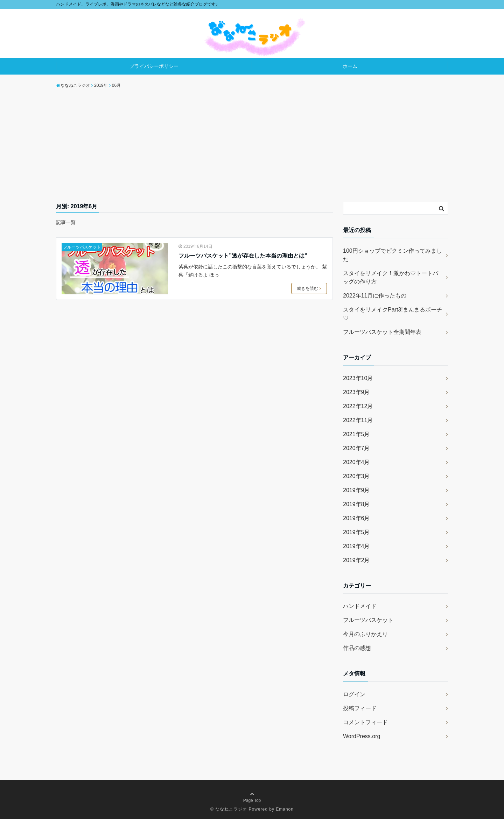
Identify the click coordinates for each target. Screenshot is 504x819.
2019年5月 (356, 532)
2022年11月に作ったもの (375, 296)
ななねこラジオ (231, 809)
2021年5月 (356, 434)
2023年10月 (358, 378)
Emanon (285, 809)
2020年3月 (356, 476)
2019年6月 (356, 518)
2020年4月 (356, 462)
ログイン (354, 694)
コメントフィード (365, 722)
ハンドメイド (360, 606)
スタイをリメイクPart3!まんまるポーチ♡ (393, 314)
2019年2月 (356, 560)
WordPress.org (362, 736)
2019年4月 (356, 546)
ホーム (350, 66)
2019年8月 (356, 504)
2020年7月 (356, 448)
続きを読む (309, 288)
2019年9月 (356, 490)
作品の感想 (357, 648)
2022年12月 (358, 406)
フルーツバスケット (82, 247)
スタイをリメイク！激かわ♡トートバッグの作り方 (391, 277)
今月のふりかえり (365, 634)
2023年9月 (356, 392)
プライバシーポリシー (154, 66)
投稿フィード (360, 708)
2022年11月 (358, 420)
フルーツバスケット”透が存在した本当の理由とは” (243, 256)
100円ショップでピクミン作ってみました (393, 255)
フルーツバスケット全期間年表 (382, 332)
